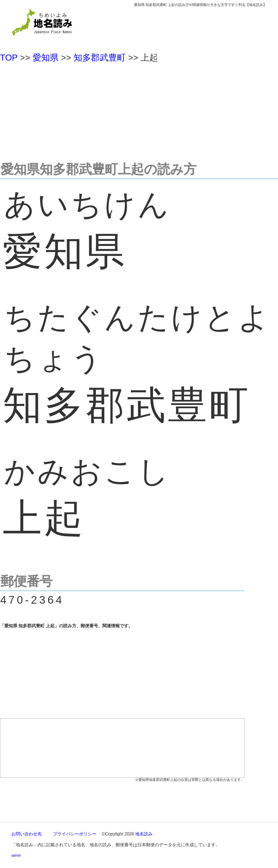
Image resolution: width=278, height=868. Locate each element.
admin (16, 855)
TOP (9, 58)
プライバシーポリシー (75, 834)
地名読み (144, 834)
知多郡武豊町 (100, 58)
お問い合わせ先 (27, 834)
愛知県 (46, 58)
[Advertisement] (139, 110)
